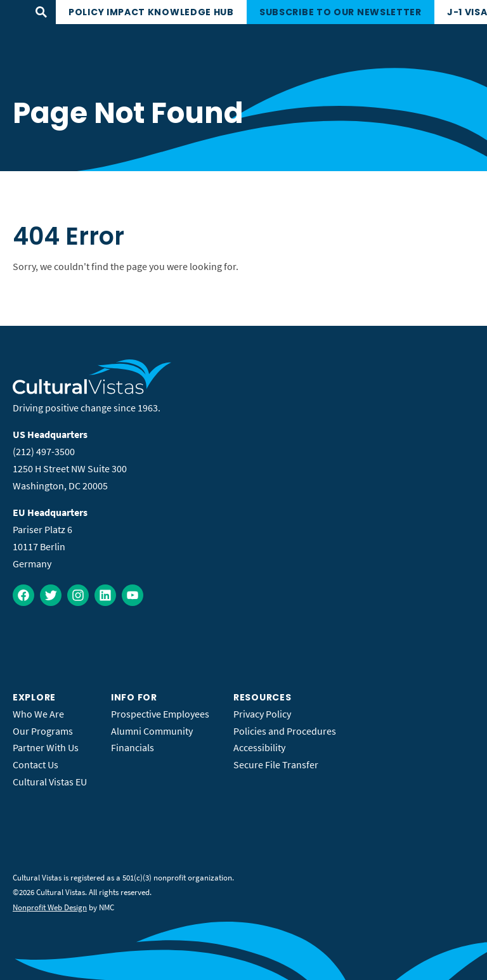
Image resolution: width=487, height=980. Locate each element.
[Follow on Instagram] (78, 595)
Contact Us (36, 764)
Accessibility (259, 747)
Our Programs (43, 731)
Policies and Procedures (285, 731)
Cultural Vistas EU (50, 782)
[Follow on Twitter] (51, 595)
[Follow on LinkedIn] (105, 595)
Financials (133, 747)
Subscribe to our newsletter (341, 12)
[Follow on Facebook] (23, 595)
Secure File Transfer (276, 764)
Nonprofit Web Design (50, 907)
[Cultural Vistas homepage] (92, 390)
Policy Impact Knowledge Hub (151, 12)
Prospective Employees (160, 714)
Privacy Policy (262, 714)
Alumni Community (152, 731)
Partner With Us (46, 747)
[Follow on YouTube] (133, 595)
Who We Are (38, 714)
